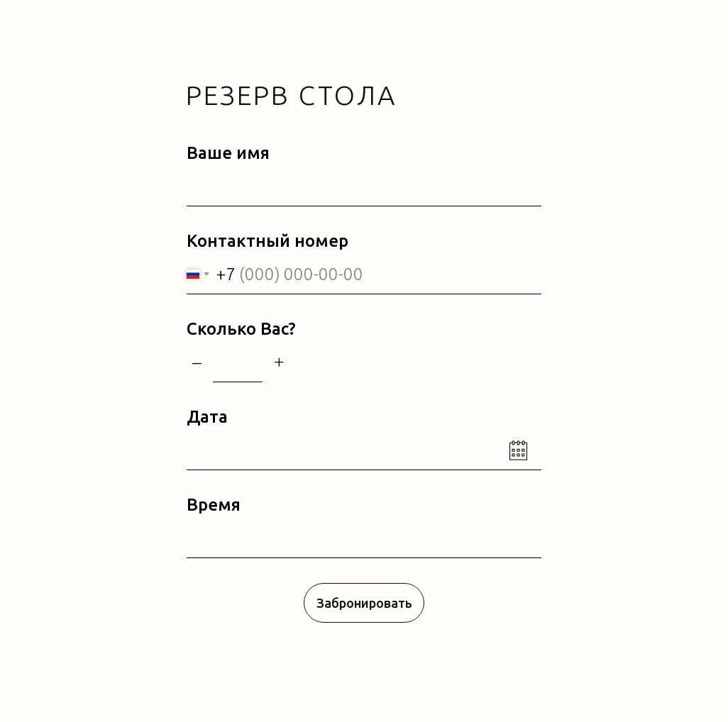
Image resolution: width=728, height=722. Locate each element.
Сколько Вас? (241, 329)
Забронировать (364, 603)
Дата (207, 417)
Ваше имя (228, 153)
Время (214, 505)
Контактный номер (268, 241)
